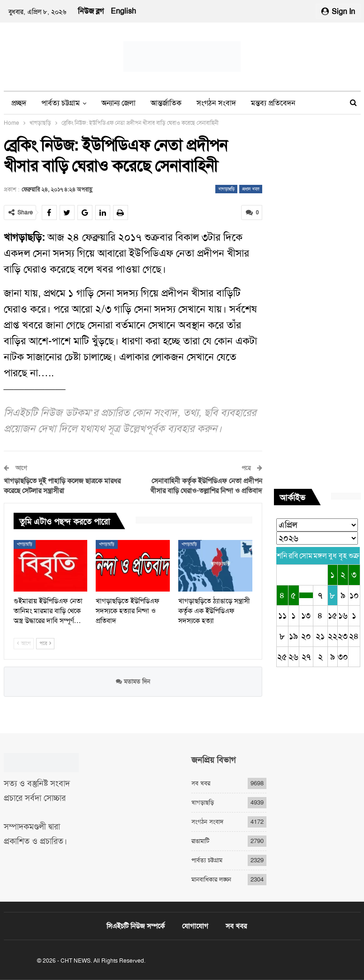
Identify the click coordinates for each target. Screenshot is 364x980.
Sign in (338, 11)
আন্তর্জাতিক (166, 103)
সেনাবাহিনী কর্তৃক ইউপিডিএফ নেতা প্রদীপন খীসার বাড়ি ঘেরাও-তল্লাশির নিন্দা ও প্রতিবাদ (206, 486)
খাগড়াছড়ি (226, 189)
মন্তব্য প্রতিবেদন (273, 103)
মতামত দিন (133, 681)
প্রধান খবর (251, 189)
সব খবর (201, 783)
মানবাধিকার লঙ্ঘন (211, 879)
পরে (45, 643)
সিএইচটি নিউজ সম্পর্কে (136, 926)
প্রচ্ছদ (19, 103)
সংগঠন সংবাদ (216, 103)
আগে (24, 643)
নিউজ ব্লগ (91, 11)
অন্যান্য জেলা (118, 103)
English (123, 11)
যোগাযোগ (195, 926)
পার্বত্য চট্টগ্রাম (61, 103)
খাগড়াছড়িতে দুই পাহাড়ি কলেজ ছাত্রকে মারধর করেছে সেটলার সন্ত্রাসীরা (62, 486)
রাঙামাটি (200, 841)
